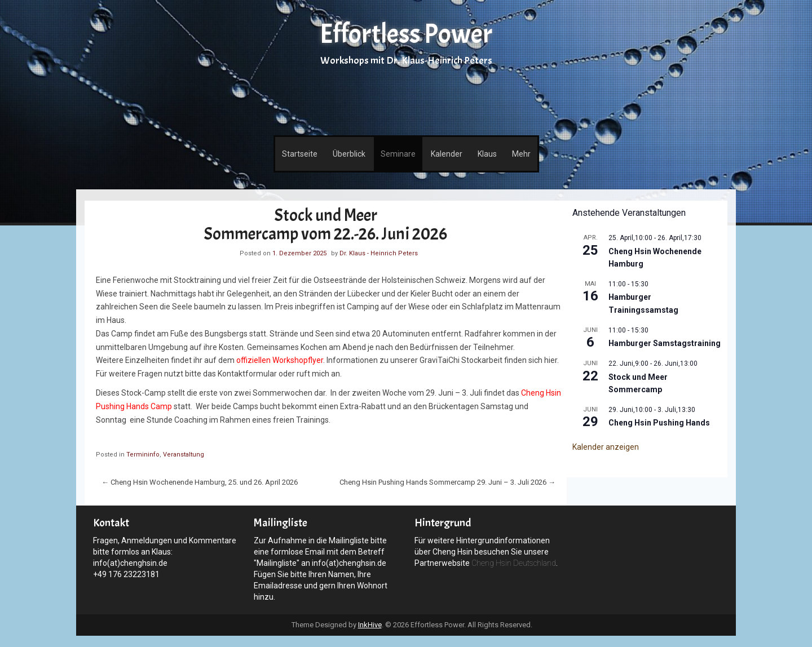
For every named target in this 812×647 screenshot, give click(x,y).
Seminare (398, 154)
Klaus (487, 154)
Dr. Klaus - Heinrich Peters (379, 253)
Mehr (521, 154)
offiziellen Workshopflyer (280, 360)
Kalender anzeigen (606, 447)
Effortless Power (406, 34)
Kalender (447, 154)
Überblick (349, 154)
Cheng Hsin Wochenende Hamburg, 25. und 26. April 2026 (200, 482)
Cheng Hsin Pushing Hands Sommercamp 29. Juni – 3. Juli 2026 (447, 482)
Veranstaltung (184, 455)
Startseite (300, 154)
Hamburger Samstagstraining (665, 343)
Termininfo (143, 455)
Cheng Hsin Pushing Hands (659, 423)
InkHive (370, 625)
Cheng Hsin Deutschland (514, 563)
